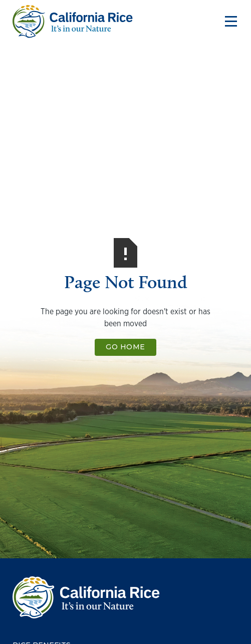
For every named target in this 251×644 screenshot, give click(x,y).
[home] (73, 22)
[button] (229, 22)
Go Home (125, 347)
